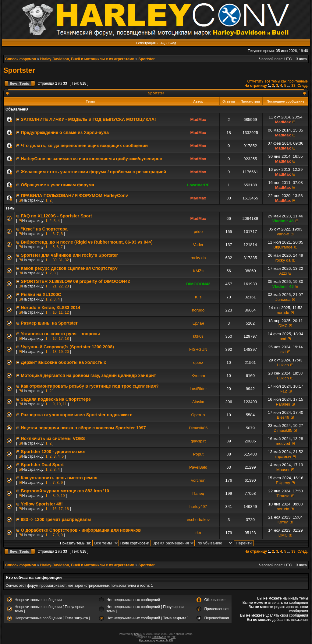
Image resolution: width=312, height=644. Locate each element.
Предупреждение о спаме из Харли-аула (65, 132)
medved (283, 443)
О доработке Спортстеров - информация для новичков (81, 530)
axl (283, 352)
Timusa (283, 496)
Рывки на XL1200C (41, 294)
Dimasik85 (198, 428)
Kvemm (198, 376)
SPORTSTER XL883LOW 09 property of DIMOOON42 (75, 281)
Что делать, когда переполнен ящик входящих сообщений (84, 146)
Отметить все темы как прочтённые (278, 81)
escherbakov (198, 520)
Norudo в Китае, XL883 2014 (50, 308)
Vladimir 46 (283, 221)
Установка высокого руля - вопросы (60, 334)
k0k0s (198, 336)
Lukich (283, 365)
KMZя (198, 271)
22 (60, 286)
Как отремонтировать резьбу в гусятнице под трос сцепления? (90, 386)
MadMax (198, 120)
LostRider (198, 389)
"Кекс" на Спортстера (44, 229)
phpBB (138, 634)
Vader (198, 245)
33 (293, 86)
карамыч (283, 457)
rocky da (198, 258)
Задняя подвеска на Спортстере (56, 399)
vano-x (283, 234)
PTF (173, 637)
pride (198, 232)
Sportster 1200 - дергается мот (53, 452)
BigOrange (283, 247)
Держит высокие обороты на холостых (63, 362)
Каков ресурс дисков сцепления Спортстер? (69, 268)
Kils (198, 297)
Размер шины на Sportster (49, 323)
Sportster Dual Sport (42, 465)
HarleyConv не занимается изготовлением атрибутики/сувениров (91, 159)
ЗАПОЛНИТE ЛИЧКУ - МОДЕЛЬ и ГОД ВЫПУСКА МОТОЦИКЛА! (88, 119)
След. (303, 86)
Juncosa (283, 299)
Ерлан (198, 323)
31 (60, 260)
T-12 (283, 391)
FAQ (162, 43)
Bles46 (283, 417)
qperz (198, 362)
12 (67, 312)
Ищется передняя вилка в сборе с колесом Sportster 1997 (83, 428)
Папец (198, 493)
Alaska (198, 402)
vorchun (198, 480)
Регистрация (146, 43)
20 (67, 352)
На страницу (256, 86)
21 (54, 286)
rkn (198, 533)
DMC (283, 326)
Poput (198, 454)
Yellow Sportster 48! (42, 504)
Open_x (198, 415)
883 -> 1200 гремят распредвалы (56, 519)
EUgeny (283, 483)
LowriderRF (198, 185)
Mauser (283, 470)
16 (54, 339)
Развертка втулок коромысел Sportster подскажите (76, 415)
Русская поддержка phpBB (156, 640)
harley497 (198, 507)
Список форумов (21, 59)
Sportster (146, 59)
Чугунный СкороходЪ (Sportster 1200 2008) (67, 347)
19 (60, 352)
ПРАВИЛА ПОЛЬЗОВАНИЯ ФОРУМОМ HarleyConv (74, 195)
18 (67, 339)
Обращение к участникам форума (57, 185)
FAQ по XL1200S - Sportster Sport (56, 216)
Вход (172, 43)
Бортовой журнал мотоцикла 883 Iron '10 (65, 491)
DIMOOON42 (198, 284)
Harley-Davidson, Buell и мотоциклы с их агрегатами (87, 59)
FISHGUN (198, 349)
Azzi (283, 273)
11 (60, 312)
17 (60, 339)
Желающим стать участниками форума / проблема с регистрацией (93, 172)
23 (67, 286)
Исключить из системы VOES (53, 438)
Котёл (283, 522)
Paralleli (283, 404)
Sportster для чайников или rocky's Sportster (69, 255)
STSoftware (159, 637)
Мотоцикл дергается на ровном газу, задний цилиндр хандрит (88, 375)
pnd (283, 339)
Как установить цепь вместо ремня (59, 478)
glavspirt (198, 441)
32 (67, 260)
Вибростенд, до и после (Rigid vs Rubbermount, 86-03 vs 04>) (87, 242)
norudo (198, 310)
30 (54, 260)
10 (54, 312)
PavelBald (198, 467)
